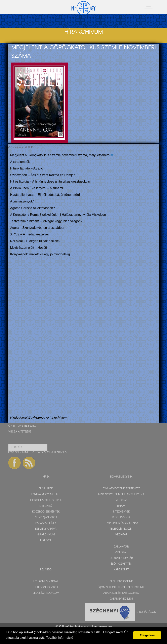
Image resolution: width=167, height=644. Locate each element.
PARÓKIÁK (121, 500)
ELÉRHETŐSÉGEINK (121, 582)
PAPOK (121, 506)
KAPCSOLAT (121, 570)
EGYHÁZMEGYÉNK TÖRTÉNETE (121, 489)
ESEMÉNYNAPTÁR (46, 529)
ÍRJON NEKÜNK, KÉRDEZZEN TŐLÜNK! (121, 587)
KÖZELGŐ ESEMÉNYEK (46, 512)
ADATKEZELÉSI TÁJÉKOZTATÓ (121, 593)
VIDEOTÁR (121, 552)
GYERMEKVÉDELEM (121, 599)
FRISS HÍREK (46, 489)
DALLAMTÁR (121, 547)
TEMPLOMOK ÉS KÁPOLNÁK (121, 523)
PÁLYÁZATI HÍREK (46, 523)
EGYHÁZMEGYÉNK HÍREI (46, 495)
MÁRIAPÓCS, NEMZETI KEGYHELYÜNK (121, 495)
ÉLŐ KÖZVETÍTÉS (121, 564)
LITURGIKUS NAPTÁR (46, 582)
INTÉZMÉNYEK (121, 512)
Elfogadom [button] (147, 635)
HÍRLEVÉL (46, 541)
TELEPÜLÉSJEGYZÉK (121, 529)
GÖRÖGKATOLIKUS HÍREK (46, 500)
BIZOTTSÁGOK (121, 517)
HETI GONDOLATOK (46, 587)
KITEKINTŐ (46, 506)
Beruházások (146, 612)
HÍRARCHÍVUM (46, 535)
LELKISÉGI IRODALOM (46, 593)
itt (112, 155)
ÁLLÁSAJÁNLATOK (46, 517)
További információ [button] (60, 638)
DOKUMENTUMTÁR (121, 558)
